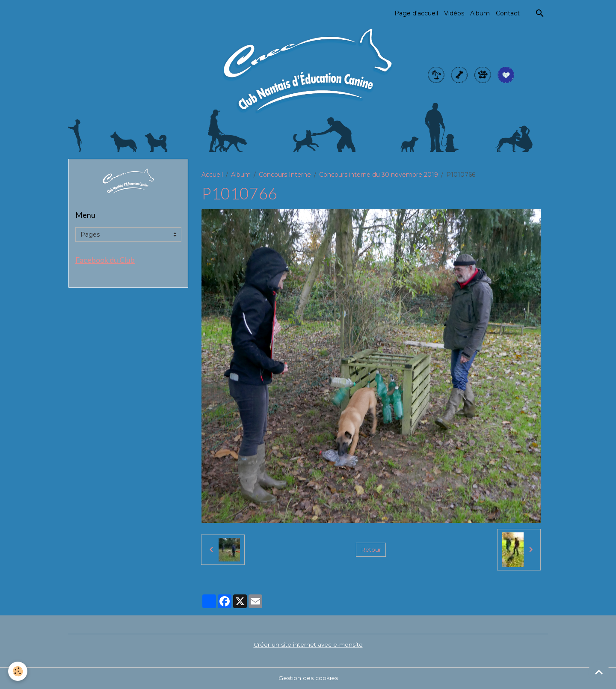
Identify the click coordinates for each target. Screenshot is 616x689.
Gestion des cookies (308, 678)
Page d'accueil (416, 13)
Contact (508, 13)
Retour (371, 549)
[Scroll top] (599, 672)
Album (480, 13)
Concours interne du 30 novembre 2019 (379, 175)
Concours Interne (285, 175)
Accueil (212, 175)
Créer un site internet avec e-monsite (308, 644)
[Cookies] (18, 671)
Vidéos (454, 13)
